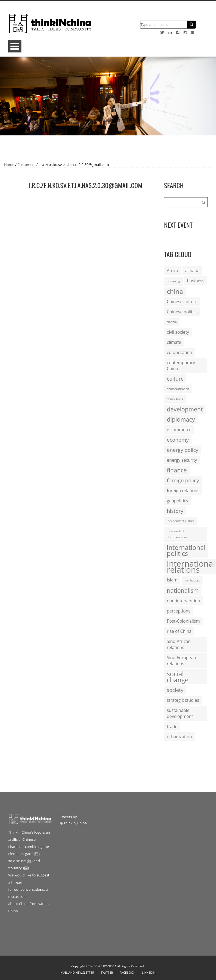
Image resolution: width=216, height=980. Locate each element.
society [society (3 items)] (175, 690)
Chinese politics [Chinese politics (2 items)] (182, 312)
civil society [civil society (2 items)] (178, 332)
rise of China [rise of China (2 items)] (179, 631)
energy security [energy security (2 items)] (182, 460)
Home (9, 165)
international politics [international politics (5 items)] (186, 550)
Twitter (107, 972)
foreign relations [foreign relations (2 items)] (183, 491)
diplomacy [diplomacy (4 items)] (181, 419)
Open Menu (15, 46)
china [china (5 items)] (175, 291)
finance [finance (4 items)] (177, 470)
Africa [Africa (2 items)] (172, 271)
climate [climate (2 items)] (174, 342)
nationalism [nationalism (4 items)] (183, 590)
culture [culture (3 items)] (175, 379)
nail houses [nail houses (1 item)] (192, 580)
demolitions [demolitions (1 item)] (175, 399)
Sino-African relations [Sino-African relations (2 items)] (179, 644)
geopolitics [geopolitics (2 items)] (177, 501)
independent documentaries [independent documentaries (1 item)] (177, 534)
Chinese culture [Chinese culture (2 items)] (182, 302)
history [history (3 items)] (175, 511)
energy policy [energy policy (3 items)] (183, 450)
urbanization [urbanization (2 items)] (179, 737)
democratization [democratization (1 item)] (178, 389)
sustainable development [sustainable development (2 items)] (180, 713)
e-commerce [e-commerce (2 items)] (179, 430)
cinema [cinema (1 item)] (172, 322)
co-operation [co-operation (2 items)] (179, 352)
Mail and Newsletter (77, 972)
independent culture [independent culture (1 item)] (181, 521)
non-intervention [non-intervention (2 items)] (183, 601)
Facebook (127, 972)
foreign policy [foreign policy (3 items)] (183, 480)
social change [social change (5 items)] (178, 677)
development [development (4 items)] (185, 409)
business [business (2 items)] (196, 281)
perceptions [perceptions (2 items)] (179, 611)
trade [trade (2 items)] (172, 726)
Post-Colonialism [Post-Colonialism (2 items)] (183, 621)
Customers (26, 165)
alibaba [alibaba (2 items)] (192, 271)
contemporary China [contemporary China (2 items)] (181, 366)
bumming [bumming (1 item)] (173, 281)
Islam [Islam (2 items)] (172, 580)
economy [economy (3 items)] (178, 440)
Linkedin (149, 972)
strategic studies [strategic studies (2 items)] (183, 700)
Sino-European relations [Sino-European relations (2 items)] (181, 661)
